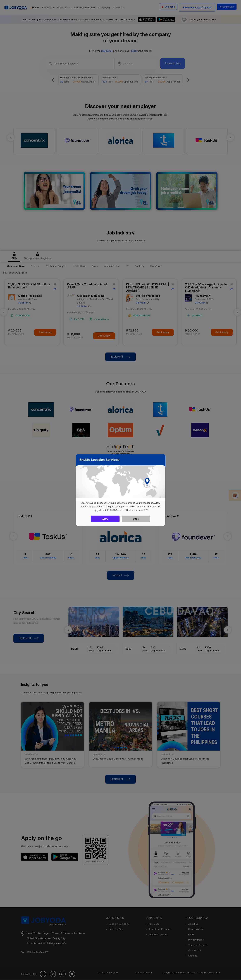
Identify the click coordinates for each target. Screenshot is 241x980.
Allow (105, 519)
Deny (136, 519)
